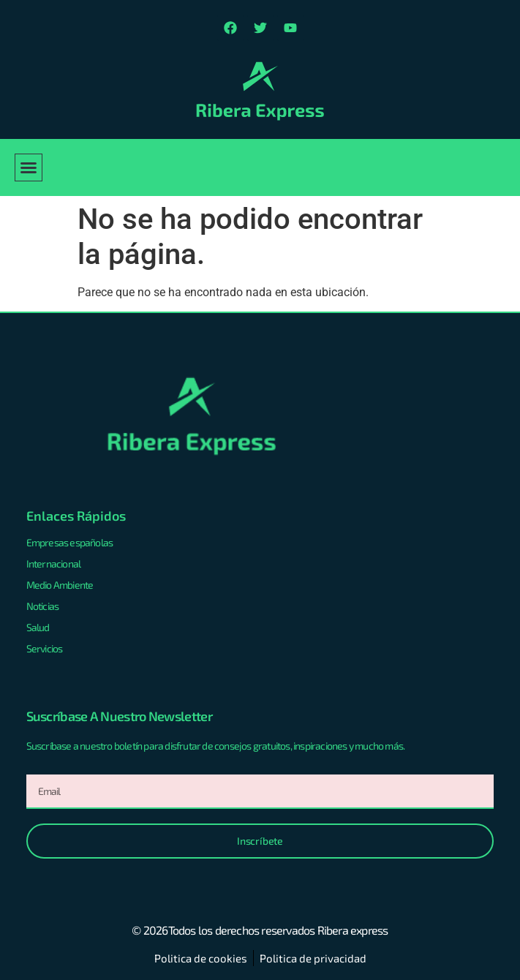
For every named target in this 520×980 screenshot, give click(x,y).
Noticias (43, 606)
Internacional (54, 563)
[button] (29, 167)
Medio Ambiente (60, 585)
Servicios (45, 648)
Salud (38, 627)
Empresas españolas (70, 542)
